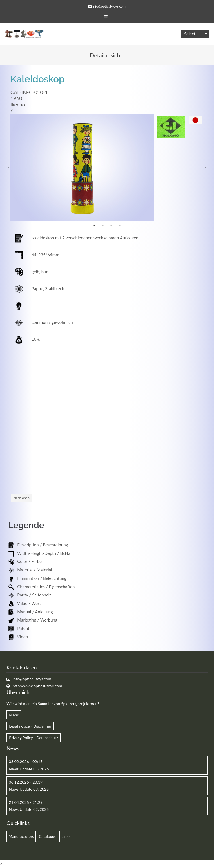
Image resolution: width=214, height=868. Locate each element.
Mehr (14, 715)
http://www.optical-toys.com (37, 686)
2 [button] (103, 226)
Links (66, 836)
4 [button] (120, 226)
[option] (82, 168)
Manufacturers (21, 836)
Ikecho (18, 104)
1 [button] (94, 226)
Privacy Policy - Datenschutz (34, 738)
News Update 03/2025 (29, 789)
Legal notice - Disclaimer (30, 726)
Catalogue (48, 836)
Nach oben (22, 498)
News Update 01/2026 (29, 769)
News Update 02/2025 (29, 809)
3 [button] (111, 226)
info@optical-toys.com (109, 6)
